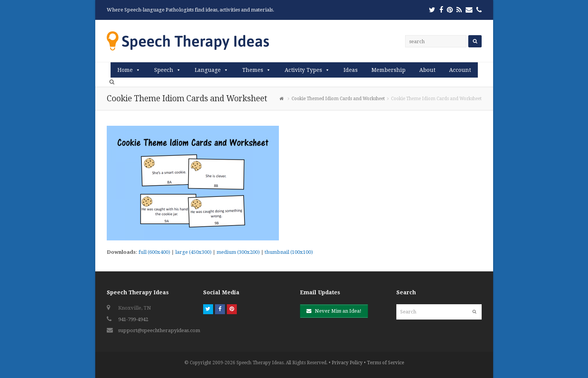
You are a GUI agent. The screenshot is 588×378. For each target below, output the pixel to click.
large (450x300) (193, 252)
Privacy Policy (347, 363)
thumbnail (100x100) (289, 252)
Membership (388, 70)
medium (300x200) (238, 252)
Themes (253, 70)
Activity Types (303, 70)
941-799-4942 (133, 319)
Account (460, 70)
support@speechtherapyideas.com (159, 330)
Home (125, 70)
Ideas (351, 70)
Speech (164, 70)
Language (208, 70)
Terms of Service (385, 363)
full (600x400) (154, 252)
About (427, 70)
